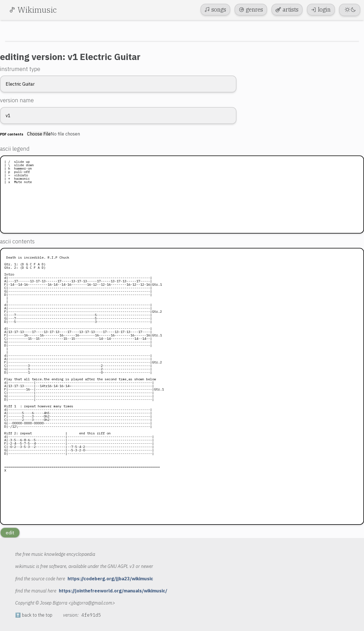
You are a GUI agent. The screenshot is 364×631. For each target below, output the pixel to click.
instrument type (20, 69)
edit (10, 533)
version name (17, 100)
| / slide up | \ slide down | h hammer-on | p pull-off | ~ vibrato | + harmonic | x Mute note (182, 194)
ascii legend (15, 149)
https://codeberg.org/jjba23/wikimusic (110, 579)
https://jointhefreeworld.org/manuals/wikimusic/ (113, 591)
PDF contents (12, 134)
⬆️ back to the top (34, 615)
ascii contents (17, 241)
